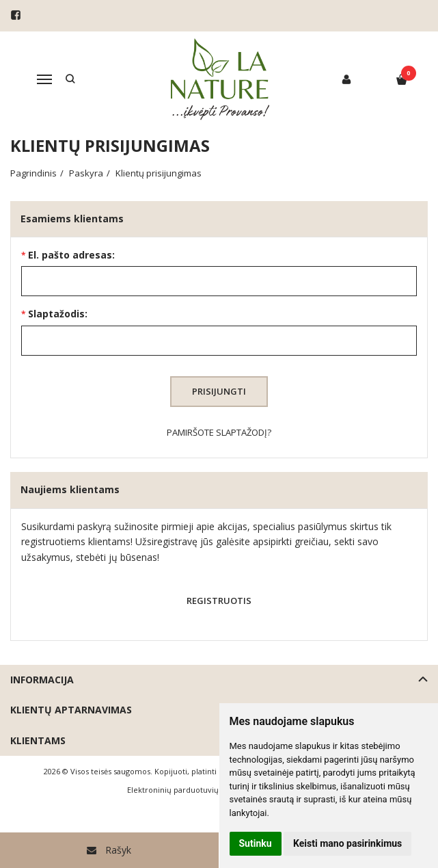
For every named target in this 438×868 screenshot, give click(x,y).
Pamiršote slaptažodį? (219, 432)
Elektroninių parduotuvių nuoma (187, 790)
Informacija (42, 680)
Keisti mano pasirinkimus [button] (347, 843)
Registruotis (219, 601)
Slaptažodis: (58, 314)
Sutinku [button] (256, 843)
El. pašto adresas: (71, 255)
